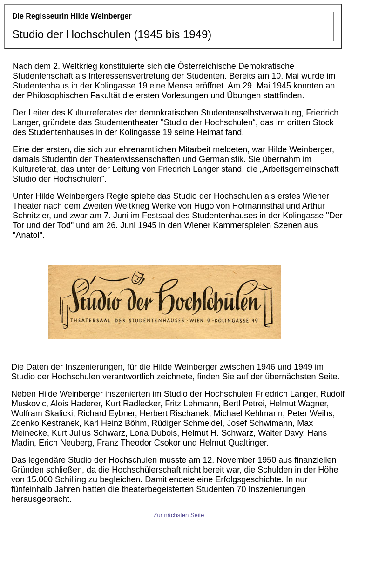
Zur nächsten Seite (179, 515)
